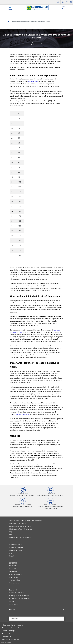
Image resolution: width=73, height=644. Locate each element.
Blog (11, 553)
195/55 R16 (13, 569)
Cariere (12, 601)
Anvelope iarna (14, 583)
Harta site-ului (7, 634)
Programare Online (16, 545)
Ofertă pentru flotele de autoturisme (22, 529)
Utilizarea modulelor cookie (11, 628)
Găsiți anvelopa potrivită (18, 523)
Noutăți (12, 556)
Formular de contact (16, 550)
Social (37, 610)
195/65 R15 (13, 566)
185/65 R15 (13, 572)
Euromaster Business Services (19, 598)
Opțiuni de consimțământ (10, 639)
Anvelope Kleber (15, 577)
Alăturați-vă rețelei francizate (19, 596)
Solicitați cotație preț (16, 547)
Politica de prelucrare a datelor (12, 625)
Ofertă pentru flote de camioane (20, 526)
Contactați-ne (6, 636)
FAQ (11, 532)
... (11, 22)
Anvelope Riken (14, 580)
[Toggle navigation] (10, 8)
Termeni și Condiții (8, 631)
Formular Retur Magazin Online (20, 538)
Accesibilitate (14, 604)
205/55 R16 (13, 563)
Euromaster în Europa (17, 593)
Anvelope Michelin (16, 574)
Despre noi (13, 590)
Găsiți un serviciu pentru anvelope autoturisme (25, 520)
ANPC (11, 535)
